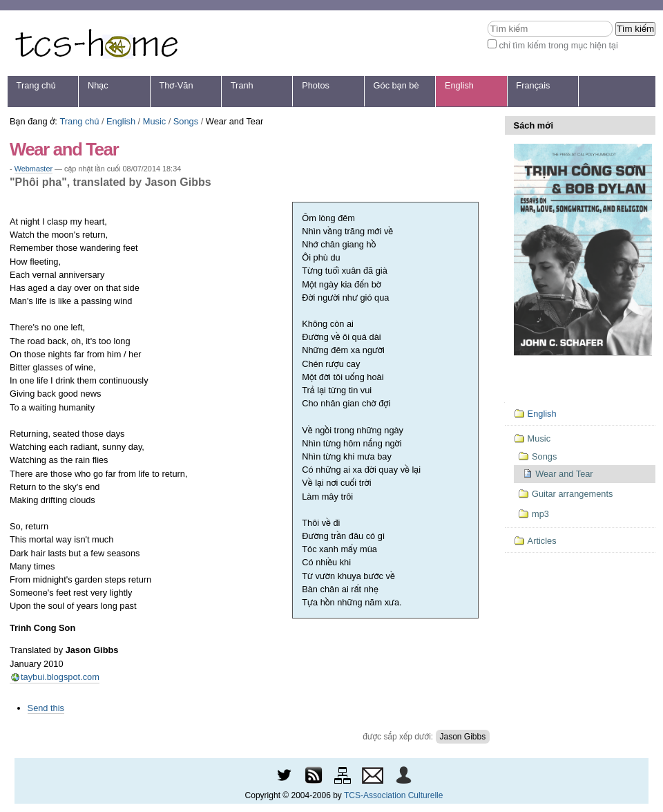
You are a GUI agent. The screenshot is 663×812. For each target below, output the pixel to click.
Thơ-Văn (176, 85)
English (459, 85)
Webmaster (33, 169)
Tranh (242, 85)
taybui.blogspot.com (60, 677)
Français (533, 85)
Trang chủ (36, 85)
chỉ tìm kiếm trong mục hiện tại (558, 45)
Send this (46, 708)
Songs (186, 121)
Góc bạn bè (396, 85)
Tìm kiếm (487, 20)
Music (154, 121)
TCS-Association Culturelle (393, 795)
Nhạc (98, 85)
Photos (316, 85)
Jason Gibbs (463, 737)
